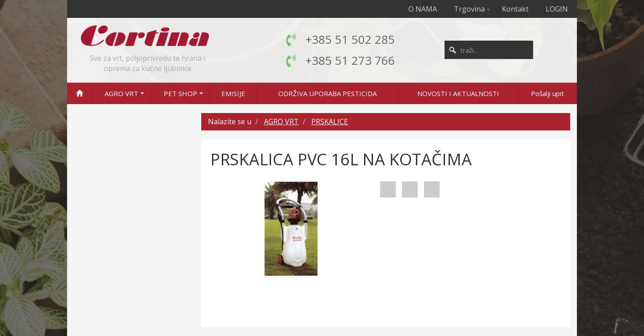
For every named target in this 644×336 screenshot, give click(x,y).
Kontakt (515, 9)
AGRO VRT (121, 93)
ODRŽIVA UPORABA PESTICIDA (327, 93)
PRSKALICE (330, 122)
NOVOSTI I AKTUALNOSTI (458, 93)
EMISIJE (233, 93)
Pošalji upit (547, 93)
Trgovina (469, 9)
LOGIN (557, 9)
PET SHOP (180, 93)
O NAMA (423, 9)
